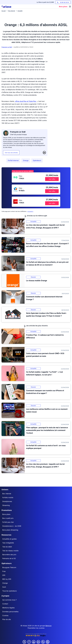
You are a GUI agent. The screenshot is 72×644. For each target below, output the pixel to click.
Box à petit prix (8, 518)
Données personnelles (10, 612)
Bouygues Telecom (9, 567)
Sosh (4, 587)
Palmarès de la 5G (9, 558)
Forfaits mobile (8, 498)
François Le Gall (7, 47)
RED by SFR (7, 579)
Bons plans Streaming (10, 530)
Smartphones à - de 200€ (12, 526)
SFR (4, 575)
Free (4, 571)
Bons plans (6, 514)
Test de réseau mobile (10, 551)
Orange (26, 160)
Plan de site (7, 619)
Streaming (6, 505)
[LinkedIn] (44, 153)
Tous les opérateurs (10, 591)
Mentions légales (8, 608)
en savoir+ (30, 211)
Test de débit (7, 547)
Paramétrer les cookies (36, 628)
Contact (5, 604)
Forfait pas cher (8, 522)
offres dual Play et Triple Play (26, 101)
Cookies (5, 615)
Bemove (48, 626)
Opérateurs (37, 160)
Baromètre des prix (9, 555)
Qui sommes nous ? (9, 600)
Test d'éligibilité (8, 543)
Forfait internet (13, 160)
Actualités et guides (9, 539)
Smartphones (7, 501)
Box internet (7, 494)
